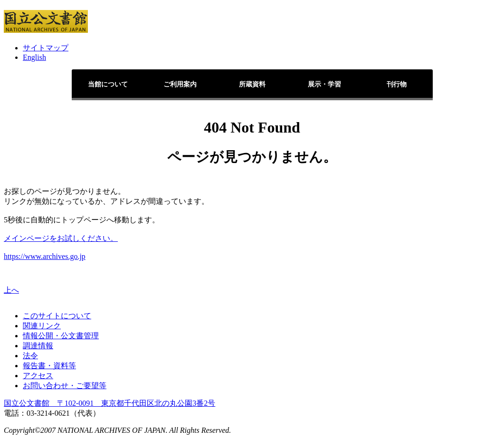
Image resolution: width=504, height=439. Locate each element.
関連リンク (42, 326)
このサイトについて (57, 316)
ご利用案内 (180, 84)
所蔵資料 (252, 84)
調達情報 (38, 346)
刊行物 (397, 84)
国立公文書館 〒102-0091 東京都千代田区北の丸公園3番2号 (109, 403)
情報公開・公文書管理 (61, 336)
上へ (11, 290)
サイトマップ (46, 48)
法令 (30, 356)
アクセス (38, 376)
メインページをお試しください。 (61, 238)
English (34, 57)
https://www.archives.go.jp (45, 256)
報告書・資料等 (49, 366)
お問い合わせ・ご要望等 (65, 386)
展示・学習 (324, 84)
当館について (108, 84)
